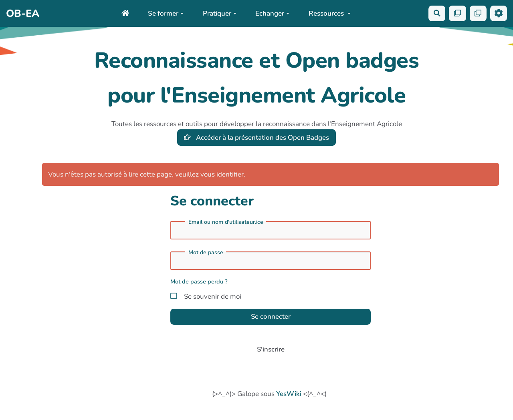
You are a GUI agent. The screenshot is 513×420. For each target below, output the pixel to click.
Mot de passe (206, 253)
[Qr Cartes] (457, 13)
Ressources (329, 13)
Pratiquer (219, 13)
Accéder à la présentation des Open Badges (256, 138)
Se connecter (271, 317)
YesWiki (289, 394)
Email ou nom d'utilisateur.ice (226, 222)
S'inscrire (271, 350)
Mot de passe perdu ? (199, 282)
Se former (165, 13)
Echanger (272, 13)
